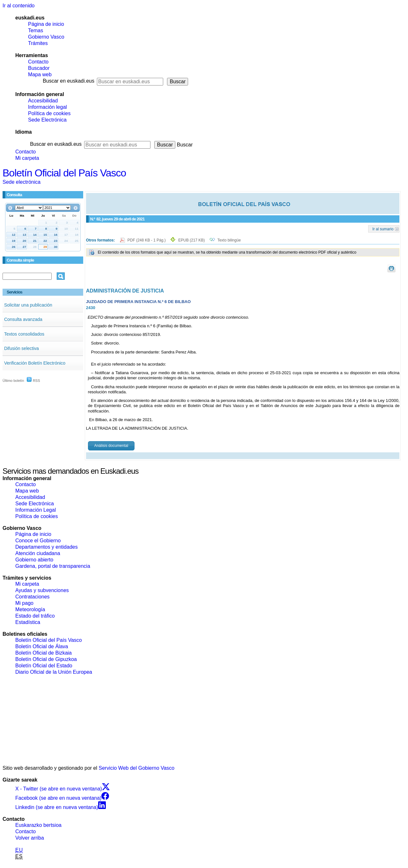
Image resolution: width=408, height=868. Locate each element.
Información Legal (36, 510)
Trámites (38, 43)
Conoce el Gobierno (38, 541)
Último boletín (13, 381)
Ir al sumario (383, 229)
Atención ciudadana (38, 553)
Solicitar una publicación (28, 305)
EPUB (191, 240)
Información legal (47, 107)
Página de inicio (46, 24)
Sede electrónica (22, 182)
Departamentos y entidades (47, 547)
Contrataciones (33, 597)
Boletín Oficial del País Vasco (64, 173)
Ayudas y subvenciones (42, 590)
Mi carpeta (27, 158)
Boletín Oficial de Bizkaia (44, 653)
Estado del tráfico (35, 616)
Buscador (39, 68)
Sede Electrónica (47, 120)
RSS (33, 381)
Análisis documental (111, 446)
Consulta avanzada (23, 319)
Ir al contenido (19, 6)
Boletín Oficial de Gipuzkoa (46, 659)
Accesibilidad (43, 101)
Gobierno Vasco (46, 37)
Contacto (38, 62)
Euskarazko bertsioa (38, 825)
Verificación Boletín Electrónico (35, 363)
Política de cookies (49, 113)
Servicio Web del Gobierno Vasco (137, 768)
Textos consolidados (24, 334)
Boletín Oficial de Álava (42, 646)
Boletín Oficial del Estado (44, 666)
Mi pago (24, 603)
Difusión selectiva (22, 348)
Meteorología (30, 609)
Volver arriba (30, 838)
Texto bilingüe (229, 240)
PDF (147, 240)
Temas (36, 30)
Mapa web (40, 74)
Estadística (28, 622)
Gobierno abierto (34, 560)
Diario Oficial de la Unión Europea (54, 672)
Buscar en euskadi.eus (69, 81)
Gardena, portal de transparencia (53, 566)
